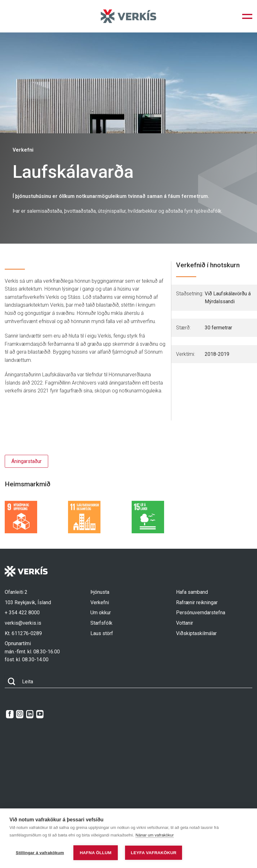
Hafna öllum (96, 853)
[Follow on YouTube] (40, 714)
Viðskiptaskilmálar (196, 633)
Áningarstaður (26, 461)
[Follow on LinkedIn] (30, 714)
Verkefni (100, 602)
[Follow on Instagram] (20, 714)
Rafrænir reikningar (197, 602)
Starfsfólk (101, 623)
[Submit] (12, 682)
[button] (247, 16)
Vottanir (185, 623)
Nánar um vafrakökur (154, 835)
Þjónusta (100, 592)
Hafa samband (192, 592)
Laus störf (102, 633)
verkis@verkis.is (23, 623)
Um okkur (101, 613)
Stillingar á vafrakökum (40, 853)
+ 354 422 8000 (22, 613)
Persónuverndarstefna (201, 613)
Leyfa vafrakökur (154, 853)
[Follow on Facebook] (10, 714)
